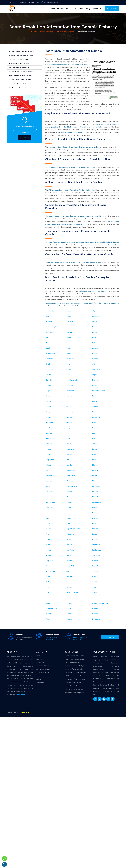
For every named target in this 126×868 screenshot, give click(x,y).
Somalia (49, 604)
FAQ (81, 9)
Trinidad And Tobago (74, 631)
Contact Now (110, 637)
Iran (68, 472)
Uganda (49, 642)
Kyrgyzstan (50, 498)
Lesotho (69, 503)
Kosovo (69, 493)
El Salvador (70, 429)
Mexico (69, 530)
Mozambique (97, 541)
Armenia (49, 360)
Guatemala (96, 456)
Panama (49, 567)
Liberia (95, 503)
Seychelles (96, 594)
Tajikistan (95, 620)
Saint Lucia (96, 583)
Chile (68, 403)
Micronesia (96, 530)
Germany (70, 450)
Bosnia (69, 381)
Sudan (48, 615)
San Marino (70, 588)
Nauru (69, 546)
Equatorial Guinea (98, 429)
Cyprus (95, 413)
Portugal (49, 578)
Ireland (48, 477)
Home (53, 9)
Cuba (68, 413)
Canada (95, 397)
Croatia (48, 413)
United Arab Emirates (100, 642)
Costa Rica (96, 408)
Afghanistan (50, 349)
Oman (48, 562)
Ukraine (69, 642)
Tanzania (49, 626)
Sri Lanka (95, 610)
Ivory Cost (49, 482)
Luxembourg (50, 514)
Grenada (70, 456)
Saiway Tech (25, 712)
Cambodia (49, 397)
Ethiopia (49, 440)
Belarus (95, 371)
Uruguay (69, 647)
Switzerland (50, 620)
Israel (68, 477)
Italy (94, 477)
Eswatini (95, 434)
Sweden (95, 615)
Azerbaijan (70, 365)
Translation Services (43, 676)
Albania (69, 349)
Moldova (49, 535)
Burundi (95, 392)
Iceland (95, 466)
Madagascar (71, 514)
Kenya (94, 488)
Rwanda (69, 583)
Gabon (69, 445)
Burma (69, 392)
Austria (95, 360)
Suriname (70, 615)
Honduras (49, 466)
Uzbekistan (96, 647)
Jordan (48, 488)
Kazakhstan (71, 488)
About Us (61, 9)
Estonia (69, 434)
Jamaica (69, 482)
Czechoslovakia (72, 418)
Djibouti (48, 424)
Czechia (49, 418)
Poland (95, 573)
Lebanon (49, 503)
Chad (48, 403)
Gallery (87, 9)
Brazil (48, 387)
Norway (95, 557)
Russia (48, 583)
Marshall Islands (72, 525)
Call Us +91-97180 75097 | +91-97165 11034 (23, 2)
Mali (94, 519)
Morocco (70, 541)
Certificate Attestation (44, 666)
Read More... (22, 694)
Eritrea (48, 434)
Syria (68, 620)
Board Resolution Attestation (64, 32)
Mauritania (96, 525)
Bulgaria (95, 387)
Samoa (48, 588)
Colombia (49, 408)
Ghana (95, 450)
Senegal (49, 594)
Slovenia (95, 599)
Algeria (95, 349)
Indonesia (49, 472)
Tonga (48, 631)
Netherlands (50, 551)
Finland (95, 440)
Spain (68, 610)
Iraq (94, 472)
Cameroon (70, 397)
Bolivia (48, 381)
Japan (94, 482)
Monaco (69, 535)
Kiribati (48, 493)
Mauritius (49, 530)
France (48, 445)
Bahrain (95, 365)
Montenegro (50, 541)
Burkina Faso (50, 392)
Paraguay (96, 567)
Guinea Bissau (51, 461)
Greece (48, 456)
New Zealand (71, 551)
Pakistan (69, 562)
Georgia (49, 450)
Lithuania (95, 509)
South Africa (71, 604)
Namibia (49, 546)
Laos (68, 498)
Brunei (69, 387)
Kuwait (95, 493)
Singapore (49, 599)
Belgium (49, 376)
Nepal (94, 546)
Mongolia (96, 535)
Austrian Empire (51, 365)
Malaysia (49, 519)
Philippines (70, 573)
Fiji (67, 440)
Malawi (95, 514)
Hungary (69, 466)
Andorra (49, 355)
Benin (94, 376)
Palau (94, 562)
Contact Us (96, 9)
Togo (94, 626)
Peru (47, 573)
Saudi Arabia (97, 588)
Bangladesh (50, 371)
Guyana (69, 461)
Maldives (70, 519)
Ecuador (95, 424)
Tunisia (95, 631)
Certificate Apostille (43, 669)
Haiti (94, 461)
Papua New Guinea (73, 567)
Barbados (70, 371)
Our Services (72, 9)
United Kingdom (51, 647)
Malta (48, 525)
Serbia (69, 594)
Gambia (95, 445)
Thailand (69, 626)
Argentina (96, 355)
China (94, 403)
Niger (48, 557)
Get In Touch (112, 9)
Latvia (94, 498)
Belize (69, 376)
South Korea (97, 604)
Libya (48, 509)
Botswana (96, 381)
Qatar (69, 578)
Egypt (48, 429)
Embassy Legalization (46, 32)
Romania (95, 578)
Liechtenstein (71, 509)
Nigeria (69, 557)
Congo (69, 408)
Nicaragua (96, 551)
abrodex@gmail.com (49, 2)
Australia (70, 360)
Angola (69, 355)
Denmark (95, 418)
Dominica (70, 424)
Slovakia (69, 599)
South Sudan (50, 610)
